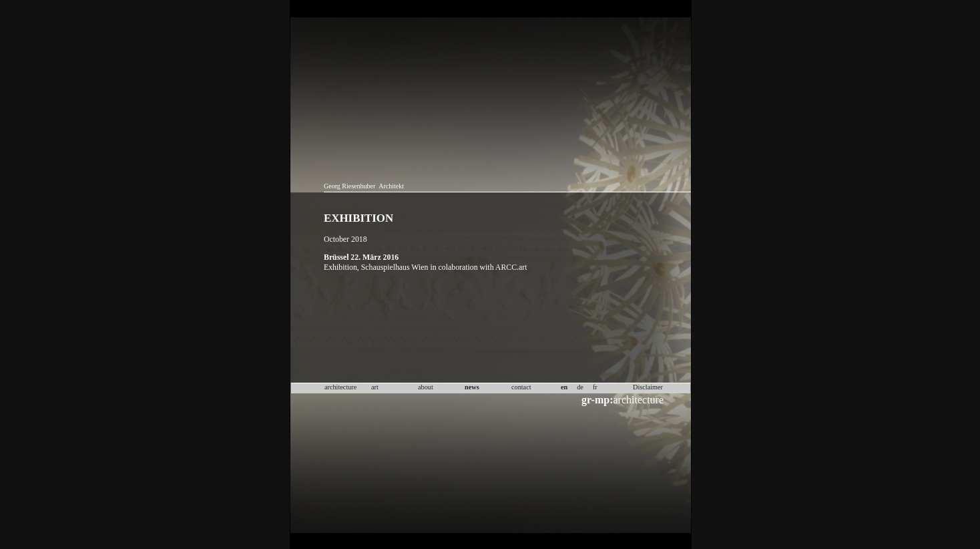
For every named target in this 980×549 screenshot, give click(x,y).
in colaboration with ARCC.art (478, 267)
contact (521, 387)
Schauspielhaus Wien (395, 267)
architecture (623, 400)
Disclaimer (648, 387)
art (375, 387)
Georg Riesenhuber (349, 186)
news (472, 387)
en (564, 387)
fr (595, 387)
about (426, 387)
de (580, 387)
